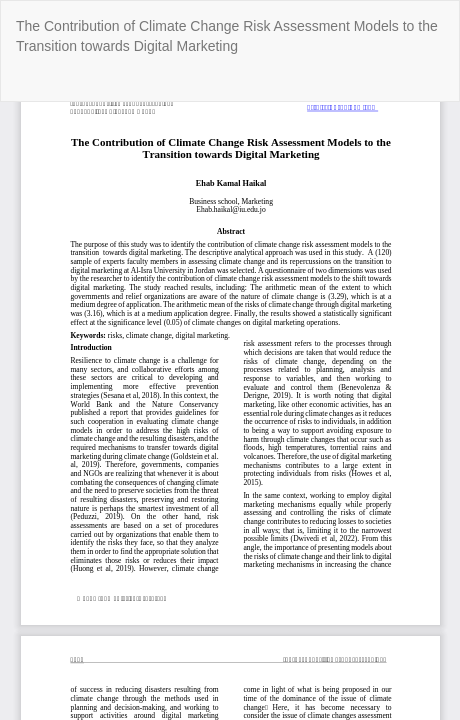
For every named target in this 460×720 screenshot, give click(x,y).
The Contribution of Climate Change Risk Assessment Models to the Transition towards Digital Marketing (227, 36)
